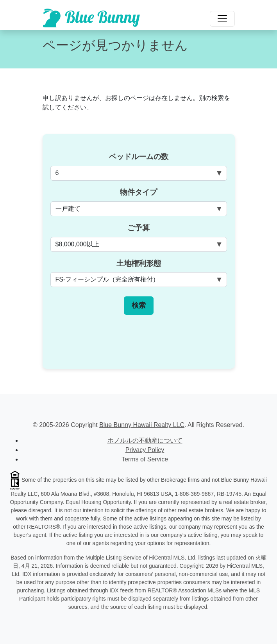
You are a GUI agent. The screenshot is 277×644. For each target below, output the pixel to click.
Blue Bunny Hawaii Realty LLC (142, 425)
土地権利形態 (139, 263)
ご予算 (138, 228)
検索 (139, 305)
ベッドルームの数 (139, 157)
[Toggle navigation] (222, 19)
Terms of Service (145, 459)
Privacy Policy (145, 450)
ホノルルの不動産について (145, 440)
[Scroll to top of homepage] (91, 18)
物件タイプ (138, 192)
